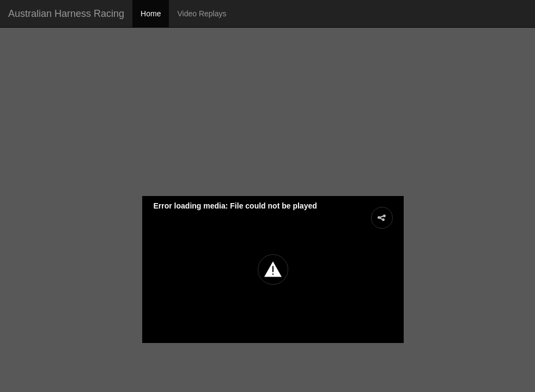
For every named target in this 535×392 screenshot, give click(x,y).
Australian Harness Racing (66, 14)
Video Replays (202, 14)
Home (151, 14)
